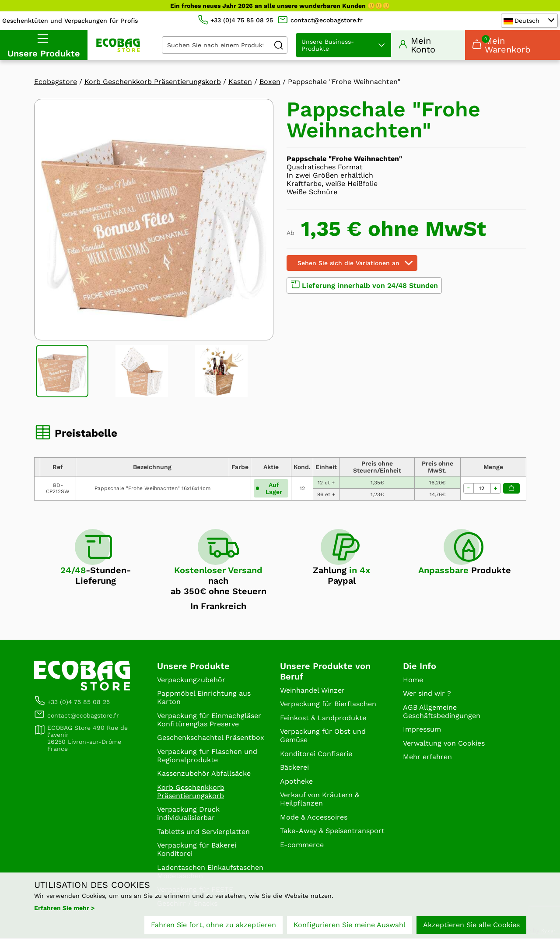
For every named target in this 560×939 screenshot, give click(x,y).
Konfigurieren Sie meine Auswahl (350, 925)
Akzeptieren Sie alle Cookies (471, 925)
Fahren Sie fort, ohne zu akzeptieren (213, 925)
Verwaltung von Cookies (444, 744)
